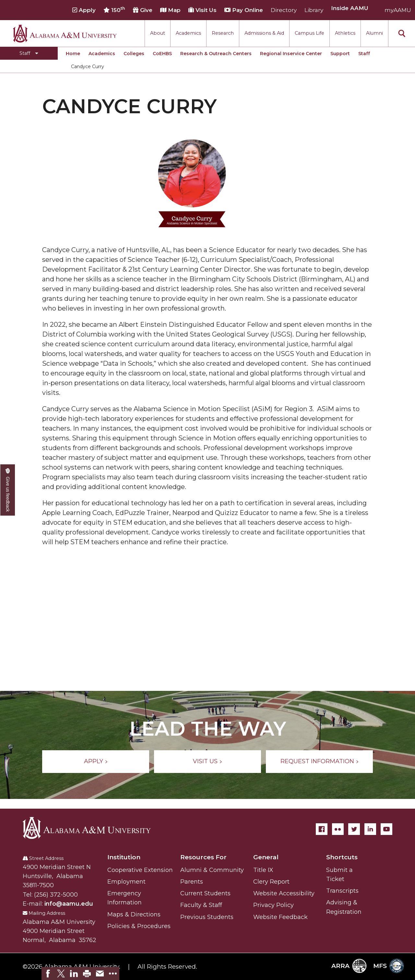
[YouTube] (386, 829)
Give (143, 10)
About (158, 33)
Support (340, 54)
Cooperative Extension (140, 870)
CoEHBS (162, 54)
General (266, 857)
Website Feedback (280, 917)
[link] (48, 974)
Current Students (205, 893)
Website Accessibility (284, 893)
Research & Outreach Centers (216, 54)
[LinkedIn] (370, 829)
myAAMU (398, 10)
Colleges (134, 54)
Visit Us (202, 10)
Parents (192, 882)
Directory (284, 10)
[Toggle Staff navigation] (29, 53)
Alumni (374, 33)
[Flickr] (338, 829)
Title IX (263, 870)
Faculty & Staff (201, 905)
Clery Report (271, 882)
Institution (124, 857)
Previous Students (207, 917)
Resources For (203, 857)
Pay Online (244, 10)
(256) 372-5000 (56, 895)
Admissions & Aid (264, 33)
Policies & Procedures (139, 926)
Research (223, 33)
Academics (188, 33)
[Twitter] (354, 829)
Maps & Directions (134, 914)
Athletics (345, 33)
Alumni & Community (212, 870)
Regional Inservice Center (291, 54)
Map (170, 10)
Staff (364, 54)
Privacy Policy (273, 905)
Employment (126, 882)
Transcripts (342, 891)
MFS (389, 966)
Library (314, 10)
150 (114, 10)
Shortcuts (342, 857)
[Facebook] (322, 829)
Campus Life (309, 33)
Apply (84, 10)
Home (73, 54)
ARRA (349, 966)
